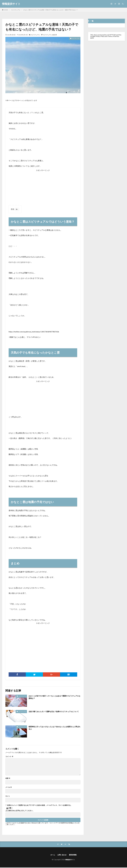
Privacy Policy (100, 36)
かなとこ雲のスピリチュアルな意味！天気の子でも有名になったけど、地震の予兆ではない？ (51, 10)
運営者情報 (74, 855)
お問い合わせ (62, 855)
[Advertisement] (43, 187)
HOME (6, 10)
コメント (9, 756)
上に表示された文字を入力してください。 (20, 811)
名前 (8, 778)
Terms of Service (113, 36)
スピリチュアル (16, 10)
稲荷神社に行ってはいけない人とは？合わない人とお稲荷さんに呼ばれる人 (54, 728)
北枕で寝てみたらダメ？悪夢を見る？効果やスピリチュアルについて (54, 713)
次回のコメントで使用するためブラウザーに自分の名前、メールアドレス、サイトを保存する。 (40, 805)
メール (9, 787)
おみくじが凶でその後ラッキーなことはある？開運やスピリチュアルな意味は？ (54, 698)
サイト (8, 796)
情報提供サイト (11, 4)
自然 (53, 35)
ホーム (52, 855)
